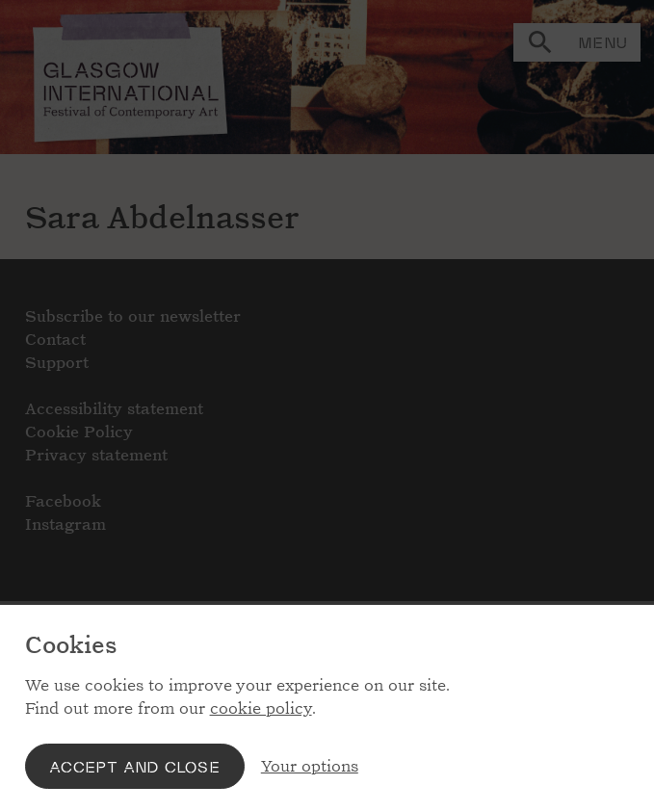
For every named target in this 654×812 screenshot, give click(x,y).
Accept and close (135, 766)
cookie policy (261, 708)
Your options (310, 766)
